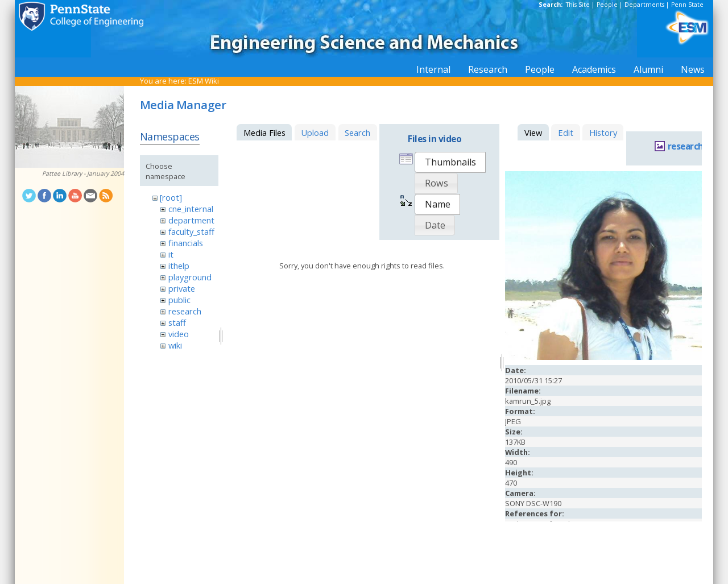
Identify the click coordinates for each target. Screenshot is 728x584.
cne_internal (191, 209)
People (607, 5)
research (185, 311)
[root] (171, 197)
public (179, 300)
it (171, 254)
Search (357, 132)
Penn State (687, 5)
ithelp (179, 266)
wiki (175, 345)
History (603, 132)
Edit (566, 132)
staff (177, 322)
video (179, 334)
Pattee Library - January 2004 (83, 173)
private (182, 288)
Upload (315, 132)
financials (186, 243)
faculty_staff (191, 231)
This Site (578, 5)
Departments (644, 5)
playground (190, 277)
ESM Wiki (204, 81)
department (191, 220)
